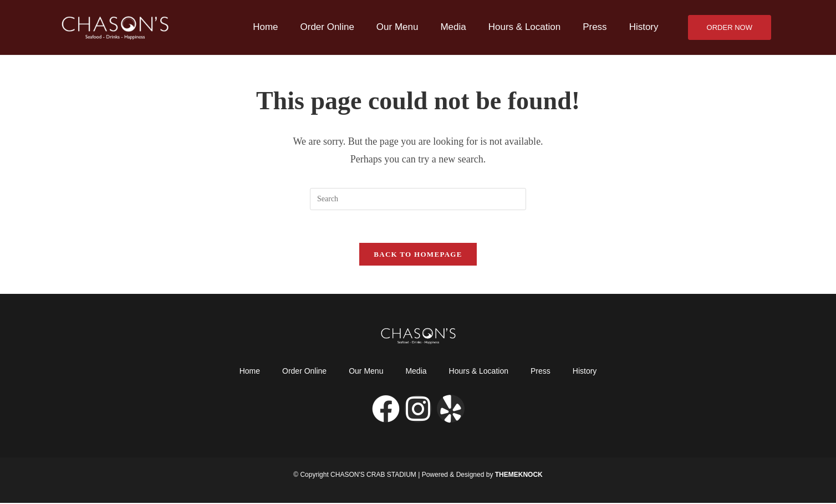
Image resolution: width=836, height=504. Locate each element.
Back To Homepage (418, 255)
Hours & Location (524, 27)
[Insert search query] (418, 199)
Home (265, 27)
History (644, 27)
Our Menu (397, 27)
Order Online (327, 27)
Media (453, 27)
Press (595, 27)
